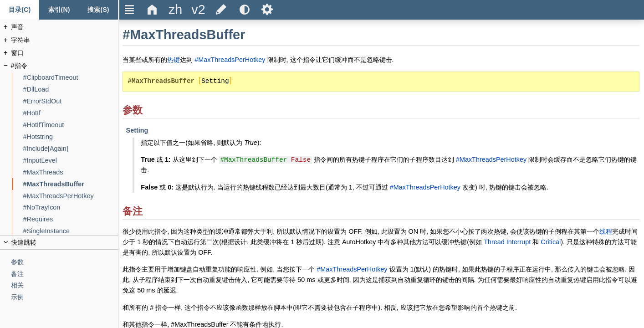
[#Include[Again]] (71, 149)
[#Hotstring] (71, 137)
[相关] (65, 285)
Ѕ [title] (267, 10)
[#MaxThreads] (71, 172)
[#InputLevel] (71, 161)
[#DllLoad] (71, 90)
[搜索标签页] (98, 10)
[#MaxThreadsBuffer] (71, 184)
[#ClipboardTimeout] (71, 78)
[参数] (65, 262)
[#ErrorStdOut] (71, 101)
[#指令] (65, 66)
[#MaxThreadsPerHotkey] (71, 196)
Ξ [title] (130, 10)
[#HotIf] (71, 113)
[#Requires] (71, 219)
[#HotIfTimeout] (71, 125)
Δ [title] (152, 10)
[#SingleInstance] (71, 231)
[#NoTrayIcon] (71, 208)
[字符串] (65, 40)
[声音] (65, 27)
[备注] (65, 274)
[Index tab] (59, 10)
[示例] (65, 297)
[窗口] (65, 53)
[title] (175, 10)
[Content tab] (20, 10)
